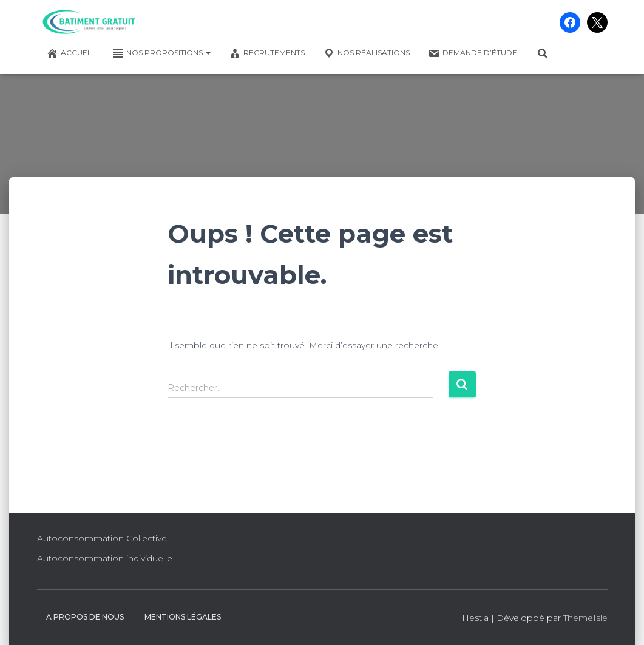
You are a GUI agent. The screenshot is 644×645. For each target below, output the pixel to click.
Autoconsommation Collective (102, 538)
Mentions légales (183, 617)
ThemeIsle (585, 618)
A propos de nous (85, 617)
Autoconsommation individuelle (105, 558)
